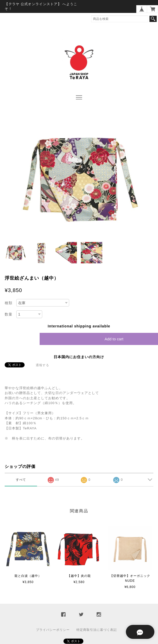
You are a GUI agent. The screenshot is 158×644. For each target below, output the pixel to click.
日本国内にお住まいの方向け (79, 357)
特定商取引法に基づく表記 (97, 630)
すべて (21, 480)
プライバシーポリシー (53, 630)
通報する (42, 365)
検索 (153, 19)
